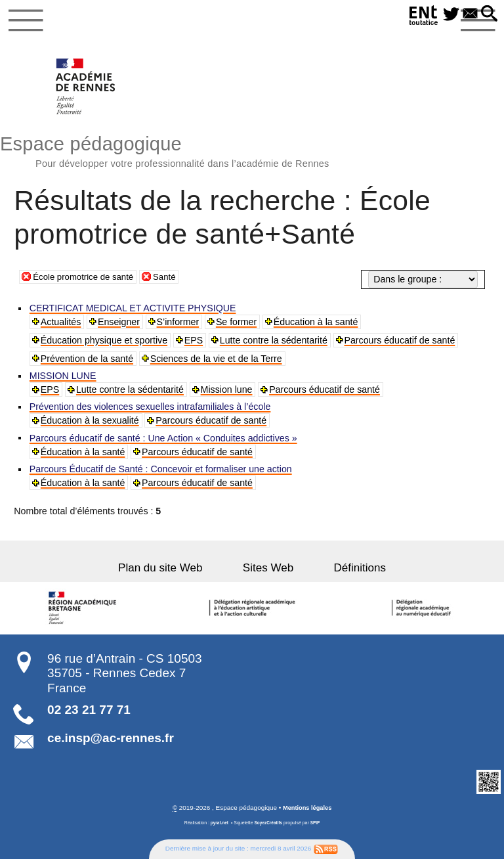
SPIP (317, 829)
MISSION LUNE (64, 380)
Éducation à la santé (317, 326)
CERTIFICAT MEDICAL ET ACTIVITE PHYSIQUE (134, 313)
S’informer (179, 326)
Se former (238, 326)
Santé (173, 280)
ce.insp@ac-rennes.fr (111, 743)
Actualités (62, 326)
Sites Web (268, 573)
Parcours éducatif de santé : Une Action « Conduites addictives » (164, 443)
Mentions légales (307, 813)
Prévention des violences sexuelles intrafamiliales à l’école (151, 412)
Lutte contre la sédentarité (275, 345)
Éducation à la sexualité (91, 426)
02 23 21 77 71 (89, 715)
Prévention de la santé (88, 363)
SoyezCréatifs (268, 829)
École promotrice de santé (87, 280)
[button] (488, 14)
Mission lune (228, 394)
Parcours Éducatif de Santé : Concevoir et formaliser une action (161, 474)
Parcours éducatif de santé (401, 345)
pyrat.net (218, 829)
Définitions (345, 573)
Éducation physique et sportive (105, 345)
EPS (194, 345)
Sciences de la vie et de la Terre (217, 363)
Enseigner (120, 326)
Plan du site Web (175, 573)
